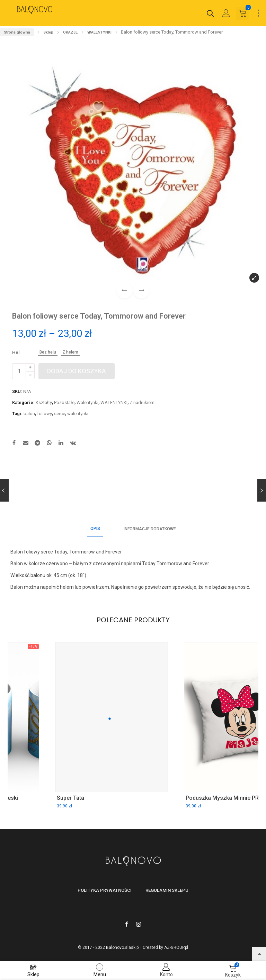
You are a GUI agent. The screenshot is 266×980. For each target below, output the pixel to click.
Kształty (44, 402)
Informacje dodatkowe (150, 529)
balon (29, 414)
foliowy (45, 414)
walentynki (78, 414)
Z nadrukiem (142, 402)
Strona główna (17, 32)
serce (60, 414)
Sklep (48, 32)
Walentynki (87, 402)
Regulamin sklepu (167, 890)
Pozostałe (64, 402)
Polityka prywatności (105, 890)
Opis (95, 529)
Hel (16, 352)
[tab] (95, 529)
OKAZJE (70, 32)
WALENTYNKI (99, 32)
